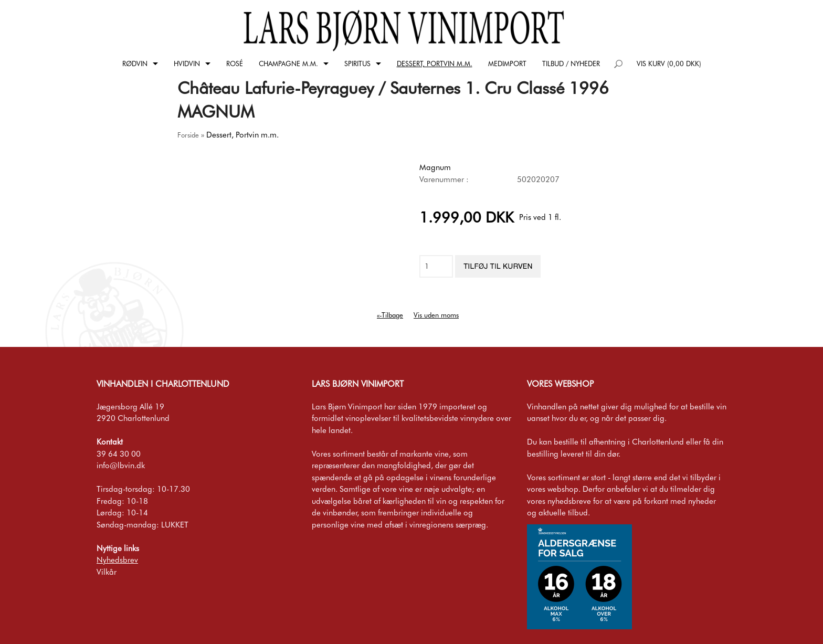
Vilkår (107, 572)
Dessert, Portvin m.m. (435, 64)
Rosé (235, 64)
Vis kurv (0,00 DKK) (669, 64)
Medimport (507, 64)
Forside (188, 135)
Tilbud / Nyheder (571, 64)
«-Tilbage (390, 315)
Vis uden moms (436, 315)
